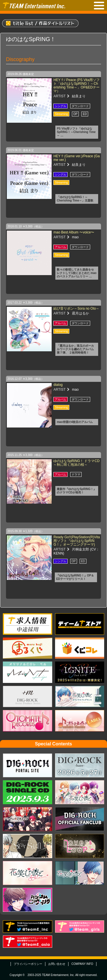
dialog (58, 385)
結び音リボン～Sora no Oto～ (76, 308)
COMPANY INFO (82, 964)
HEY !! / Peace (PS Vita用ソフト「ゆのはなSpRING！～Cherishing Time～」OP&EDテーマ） (76, 86)
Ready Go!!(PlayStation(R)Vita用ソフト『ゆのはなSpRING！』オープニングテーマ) (77, 541)
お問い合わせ (57, 964)
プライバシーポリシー (28, 964)
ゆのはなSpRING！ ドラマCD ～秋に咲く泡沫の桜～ (76, 463)
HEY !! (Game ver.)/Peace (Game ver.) (76, 158)
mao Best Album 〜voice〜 (74, 232)
